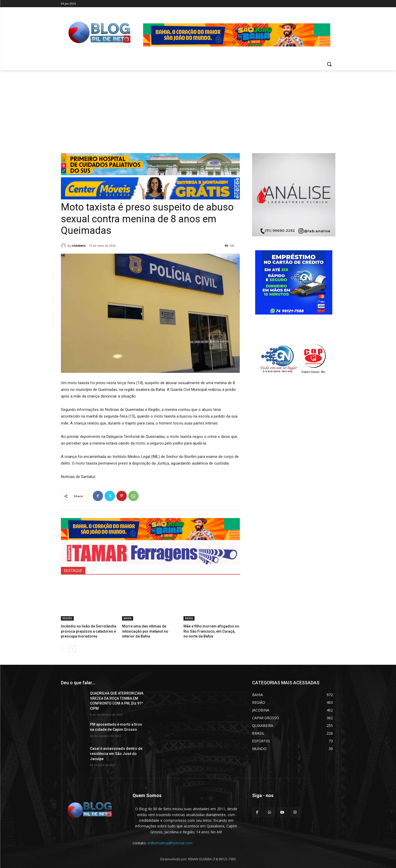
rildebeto (79, 246)
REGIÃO (67, 618)
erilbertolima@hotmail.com (170, 842)
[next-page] (72, 648)
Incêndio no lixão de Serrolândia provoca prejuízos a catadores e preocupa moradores (86, 631)
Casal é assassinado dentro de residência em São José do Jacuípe (116, 752)
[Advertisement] (198, 109)
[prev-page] (64, 648)
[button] (329, 64)
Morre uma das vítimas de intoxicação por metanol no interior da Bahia (149, 631)
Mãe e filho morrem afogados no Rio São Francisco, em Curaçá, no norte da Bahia (211, 631)
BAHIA (128, 618)
